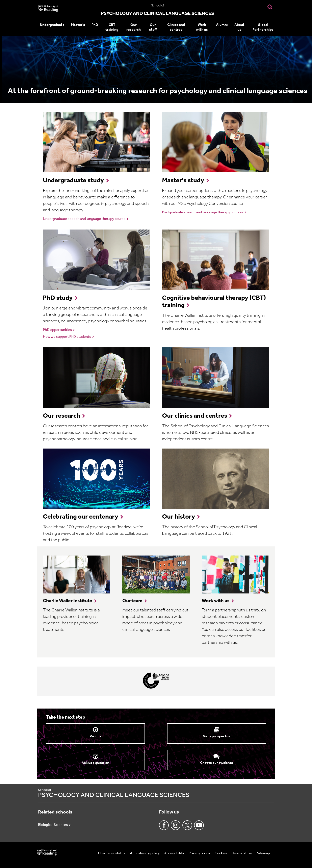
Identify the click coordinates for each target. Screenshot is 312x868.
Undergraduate (52, 25)
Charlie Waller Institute (68, 601)
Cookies (221, 853)
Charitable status (112, 853)
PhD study (58, 298)
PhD (95, 25)
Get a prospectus (216, 736)
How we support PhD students (67, 337)
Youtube (199, 825)
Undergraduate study (73, 181)
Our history (179, 517)
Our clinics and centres (195, 416)
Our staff (153, 27)
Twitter (187, 825)
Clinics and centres (176, 27)
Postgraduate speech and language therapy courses (203, 212)
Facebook (164, 825)
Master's (78, 25)
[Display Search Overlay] (270, 7)
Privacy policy (199, 853)
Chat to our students (217, 763)
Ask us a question (95, 763)
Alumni (222, 25)
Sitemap (263, 853)
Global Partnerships (263, 27)
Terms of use (242, 853)
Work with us (202, 27)
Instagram (176, 825)
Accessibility (174, 853)
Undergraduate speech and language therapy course (84, 219)
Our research (134, 27)
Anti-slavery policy (145, 853)
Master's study (183, 181)
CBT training (112, 27)
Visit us (96, 736)
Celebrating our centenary (81, 517)
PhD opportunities (57, 330)
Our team (132, 601)
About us (239, 27)
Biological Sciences (53, 825)
